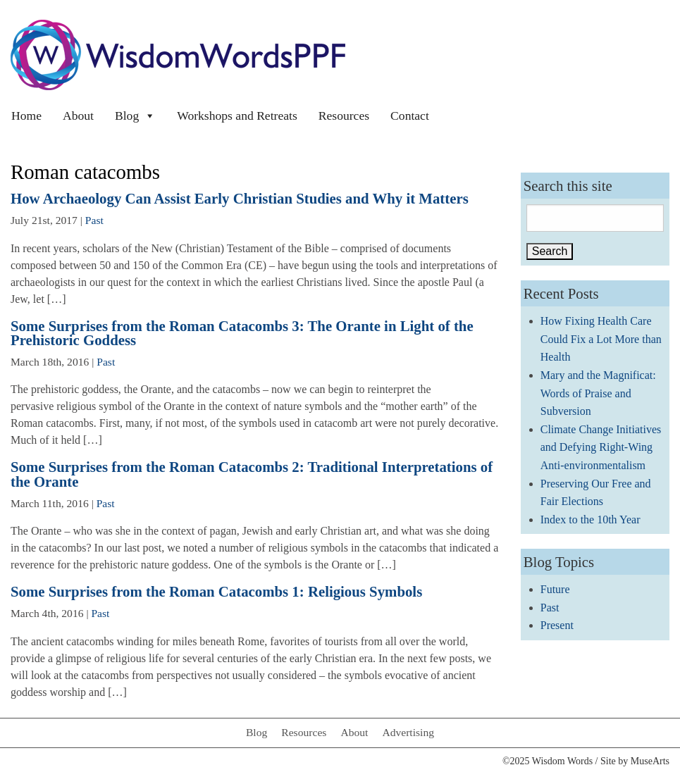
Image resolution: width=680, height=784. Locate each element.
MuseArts (650, 761)
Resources (344, 116)
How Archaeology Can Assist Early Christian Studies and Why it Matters (240, 198)
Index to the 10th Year (591, 519)
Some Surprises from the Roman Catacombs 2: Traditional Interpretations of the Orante (252, 474)
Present (557, 625)
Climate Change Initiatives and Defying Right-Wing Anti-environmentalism (601, 447)
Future (555, 589)
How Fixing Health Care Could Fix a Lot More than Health (601, 339)
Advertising (408, 732)
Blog (135, 116)
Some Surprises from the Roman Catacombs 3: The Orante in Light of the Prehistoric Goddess (242, 333)
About (78, 116)
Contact (410, 116)
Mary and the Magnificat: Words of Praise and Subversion (598, 393)
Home (26, 116)
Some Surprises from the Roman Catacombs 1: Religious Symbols (216, 591)
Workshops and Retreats (237, 116)
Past (94, 220)
